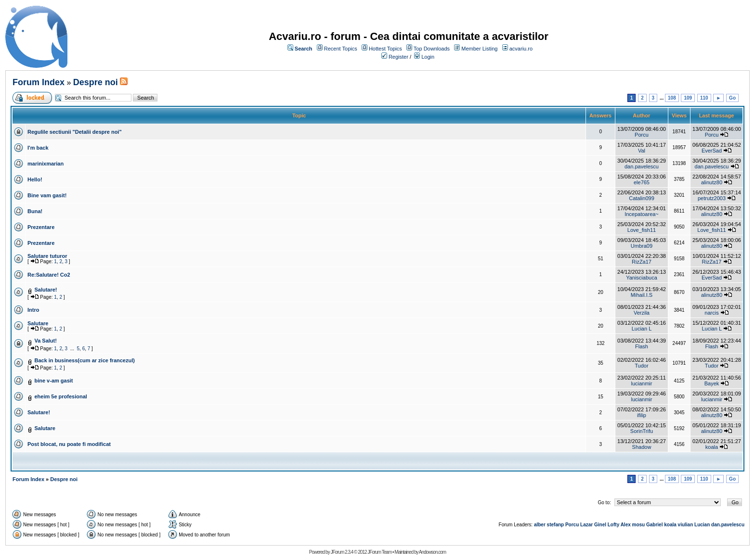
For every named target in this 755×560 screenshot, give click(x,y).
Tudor (641, 366)
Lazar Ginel (593, 525)
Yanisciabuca (642, 278)
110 (704, 98)
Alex (626, 525)
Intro (33, 310)
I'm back (38, 148)
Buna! (35, 211)
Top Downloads (432, 49)
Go (732, 98)
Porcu (642, 135)
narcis (711, 313)
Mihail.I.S (642, 295)
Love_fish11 (642, 230)
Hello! (35, 179)
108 (672, 98)
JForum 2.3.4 (342, 552)
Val (642, 151)
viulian (686, 525)
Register (398, 57)
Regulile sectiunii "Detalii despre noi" (75, 132)
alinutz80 (712, 182)
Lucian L (642, 329)
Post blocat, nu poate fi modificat (69, 444)
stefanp (556, 525)
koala (712, 447)
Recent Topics (341, 49)
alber (540, 525)
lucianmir (641, 383)
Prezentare (41, 227)
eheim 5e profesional (60, 396)
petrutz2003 (712, 198)
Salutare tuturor (47, 256)
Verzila (642, 313)
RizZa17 (642, 262)
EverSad (712, 151)
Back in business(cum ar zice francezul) (84, 360)
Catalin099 (642, 198)
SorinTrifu (642, 431)
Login (428, 57)
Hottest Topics (385, 49)
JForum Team (379, 552)
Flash (642, 346)
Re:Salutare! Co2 (49, 275)
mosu (639, 525)
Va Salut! (45, 341)
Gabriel (654, 525)
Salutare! (46, 290)
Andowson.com (432, 552)
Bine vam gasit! (47, 195)
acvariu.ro (521, 49)
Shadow (642, 447)
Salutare (38, 323)
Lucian (702, 525)
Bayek (712, 383)
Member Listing (479, 49)
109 (688, 98)
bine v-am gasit (53, 381)
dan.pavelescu (642, 166)
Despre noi (96, 82)
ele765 (642, 182)
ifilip (642, 415)
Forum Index (39, 82)
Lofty (613, 525)
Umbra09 (642, 246)
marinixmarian (46, 164)
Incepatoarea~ (642, 214)
